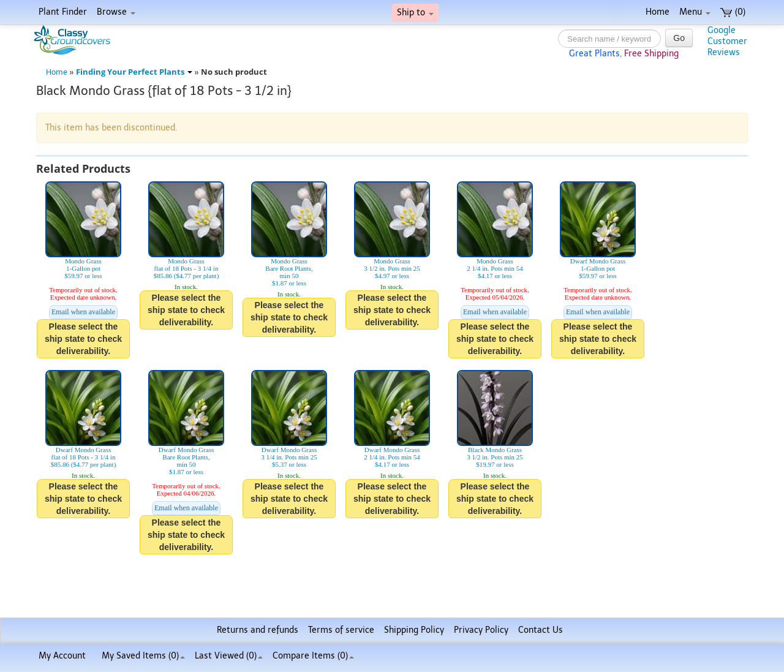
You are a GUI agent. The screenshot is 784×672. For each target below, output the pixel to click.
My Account (62, 656)
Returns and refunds (258, 630)
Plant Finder (63, 12)
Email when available (83, 312)
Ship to (415, 13)
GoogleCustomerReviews (727, 41)
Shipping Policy (414, 630)
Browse (116, 12)
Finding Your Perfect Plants (134, 72)
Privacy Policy (481, 630)
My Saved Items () (143, 656)
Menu (695, 12)
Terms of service (341, 630)
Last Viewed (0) (229, 656)
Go (679, 38)
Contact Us (541, 630)
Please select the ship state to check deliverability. (83, 339)
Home (658, 12)
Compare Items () (313, 656)
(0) (733, 12)
